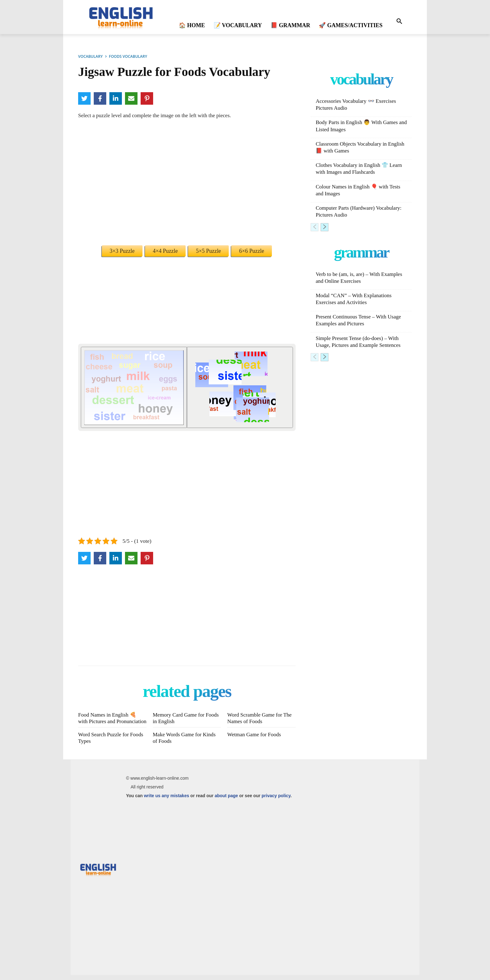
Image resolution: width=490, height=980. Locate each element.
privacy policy (276, 801)
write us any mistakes (166, 801)
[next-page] (325, 227)
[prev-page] (315, 227)
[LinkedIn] (116, 98)
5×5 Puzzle (208, 251)
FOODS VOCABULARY (128, 56)
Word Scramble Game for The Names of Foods (261, 718)
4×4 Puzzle (165, 251)
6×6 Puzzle (252, 251)
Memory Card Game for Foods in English (180, 718)
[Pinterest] (147, 98)
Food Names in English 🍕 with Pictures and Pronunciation (109, 721)
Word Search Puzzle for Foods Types (105, 743)
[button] (399, 22)
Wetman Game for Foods (255, 740)
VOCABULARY (90, 56)
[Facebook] (100, 98)
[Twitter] (84, 98)
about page (226, 801)
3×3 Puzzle (122, 251)
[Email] (131, 98)
